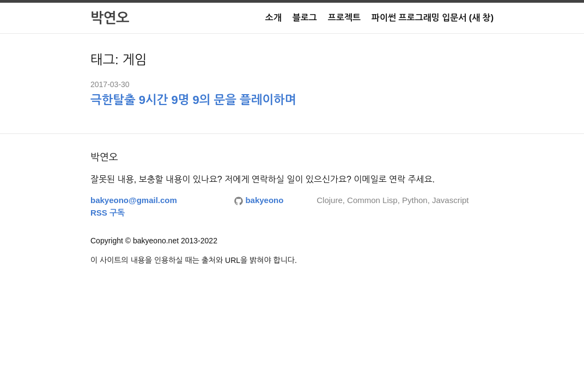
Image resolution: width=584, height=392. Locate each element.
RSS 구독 (108, 213)
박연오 (109, 18)
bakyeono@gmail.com (134, 200)
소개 (273, 18)
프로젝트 (344, 18)
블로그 (305, 18)
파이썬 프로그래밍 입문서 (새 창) (433, 18)
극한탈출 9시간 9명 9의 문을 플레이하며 (193, 100)
